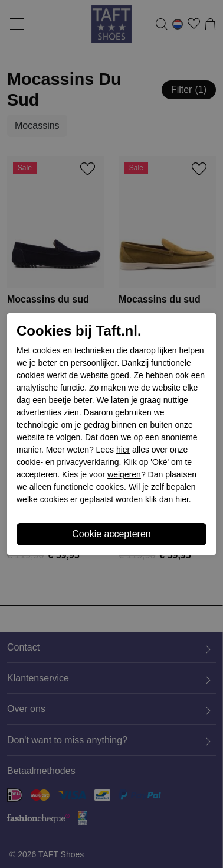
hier (123, 450)
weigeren (124, 474)
